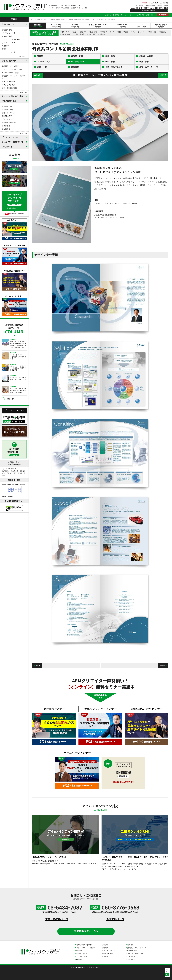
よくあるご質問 (82, 956)
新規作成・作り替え (9, 122)
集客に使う (6, 126)
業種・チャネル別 (8, 113)
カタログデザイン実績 (10, 73)
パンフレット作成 (8, 33)
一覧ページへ (23, 57)
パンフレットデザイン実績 (12, 69)
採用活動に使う (8, 110)
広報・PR (83, 32)
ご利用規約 (131, 956)
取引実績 (116, 15)
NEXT (162, 75)
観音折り (163, 32)
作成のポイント (8, 24)
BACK (39, 75)
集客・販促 (94, 32)
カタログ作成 (7, 36)
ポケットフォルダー (139, 32)
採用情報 (105, 956)
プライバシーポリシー (135, 954)
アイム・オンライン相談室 (86, 948)
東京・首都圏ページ (57, 919)
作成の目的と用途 (9, 101)
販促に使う (6, 129)
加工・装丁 (153, 32)
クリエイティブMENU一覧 (12, 142)
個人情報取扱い (133, 951)
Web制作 (5, 46)
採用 (74, 32)
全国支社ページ (115, 919)
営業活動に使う (8, 106)
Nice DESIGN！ (67, 34)
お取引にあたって (82, 954)
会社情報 (108, 15)
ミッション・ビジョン (128, 15)
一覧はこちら (10, 399)
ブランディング (8, 119)
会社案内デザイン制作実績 (72, 20)
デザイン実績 (55, 20)
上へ (167, 971)
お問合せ (164, 15)
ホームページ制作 (8, 82)
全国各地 (102, 34)
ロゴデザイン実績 (8, 85)
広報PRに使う (7, 116)
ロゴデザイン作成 (8, 52)
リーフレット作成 (8, 43)
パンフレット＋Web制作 (11, 39)
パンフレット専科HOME (40, 20)
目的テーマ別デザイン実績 (13, 96)
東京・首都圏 (80, 34)
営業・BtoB (65, 32)
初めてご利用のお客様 (84, 945)
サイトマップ (132, 959)
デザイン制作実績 (9, 61)
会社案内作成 (7, 30)
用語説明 (79, 959)
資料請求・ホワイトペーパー (137, 948)
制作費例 (79, 951)
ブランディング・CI (108, 32)
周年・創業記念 (123, 32)
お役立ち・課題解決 (14, 328)
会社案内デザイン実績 (10, 66)
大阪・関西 (92, 34)
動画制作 (5, 49)
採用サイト (150, 15)
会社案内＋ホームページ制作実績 (13, 77)
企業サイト (141, 15)
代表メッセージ (107, 954)
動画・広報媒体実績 (9, 88)
